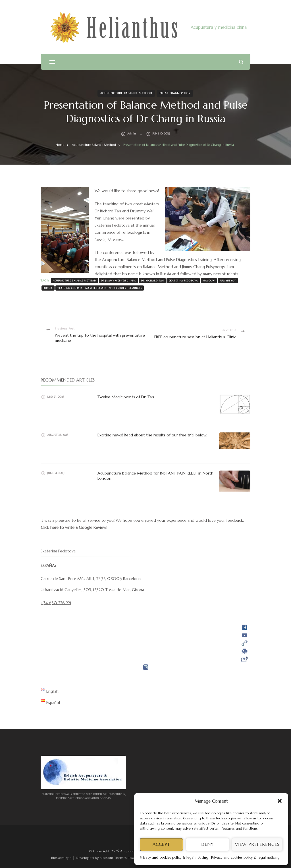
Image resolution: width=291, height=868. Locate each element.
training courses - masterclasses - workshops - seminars (100, 288)
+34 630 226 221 (56, 603)
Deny (207, 844)
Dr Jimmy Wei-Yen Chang (119, 281)
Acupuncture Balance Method (126, 93)
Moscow (209, 281)
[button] (280, 801)
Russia (48, 288)
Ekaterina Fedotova (183, 281)
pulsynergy (228, 281)
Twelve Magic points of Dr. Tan (126, 397)
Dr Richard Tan (152, 281)
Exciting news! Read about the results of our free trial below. (153, 435)
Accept (161, 844)
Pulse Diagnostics (175, 93)
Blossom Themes (113, 858)
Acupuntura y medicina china (219, 27)
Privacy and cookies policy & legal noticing (174, 857)
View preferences (257, 844)
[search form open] (241, 62)
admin (132, 134)
